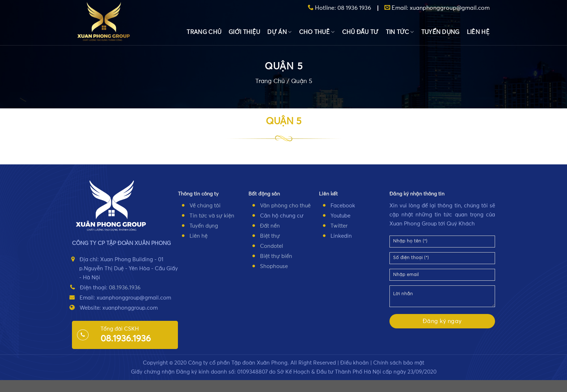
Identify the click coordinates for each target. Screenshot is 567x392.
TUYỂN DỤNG (440, 32)
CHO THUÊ (317, 32)
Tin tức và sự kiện (212, 216)
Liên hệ (199, 236)
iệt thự (272, 236)
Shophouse (274, 266)
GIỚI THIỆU (244, 32)
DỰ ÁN (279, 32)
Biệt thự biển (276, 256)
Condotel (272, 246)
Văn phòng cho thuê (285, 206)
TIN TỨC (400, 32)
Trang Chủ (270, 82)
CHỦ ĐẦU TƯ (360, 32)
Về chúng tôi (205, 206)
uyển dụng (205, 226)
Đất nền (270, 226)
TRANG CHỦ (204, 32)
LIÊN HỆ (478, 32)
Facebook (343, 206)
